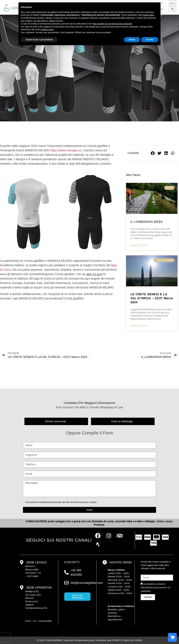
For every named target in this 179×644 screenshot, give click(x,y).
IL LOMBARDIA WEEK (147, 222)
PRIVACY (116, 640)
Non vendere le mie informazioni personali (112, 24)
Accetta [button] (150, 40)
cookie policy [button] (148, 15)
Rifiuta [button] (132, 40)
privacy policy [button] (48, 29)
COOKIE (138, 640)
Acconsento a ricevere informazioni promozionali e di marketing (155, 587)
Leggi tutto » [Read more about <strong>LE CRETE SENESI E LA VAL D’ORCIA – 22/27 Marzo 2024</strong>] (139, 326)
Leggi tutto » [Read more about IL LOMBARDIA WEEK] (139, 245)
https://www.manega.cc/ (66, 150)
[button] (173, 9)
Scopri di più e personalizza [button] (39, 40)
